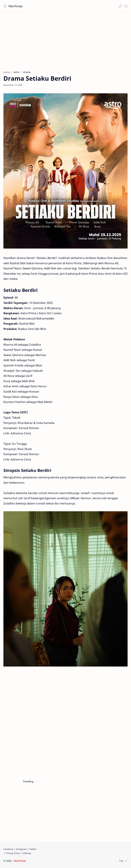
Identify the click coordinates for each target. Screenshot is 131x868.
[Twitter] (33, 849)
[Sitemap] (27, 853)
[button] (120, 6)
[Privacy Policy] (13, 853)
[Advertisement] (65, 40)
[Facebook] (8, 849)
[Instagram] (21, 849)
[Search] (126, 6)
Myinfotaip (16, 6)
